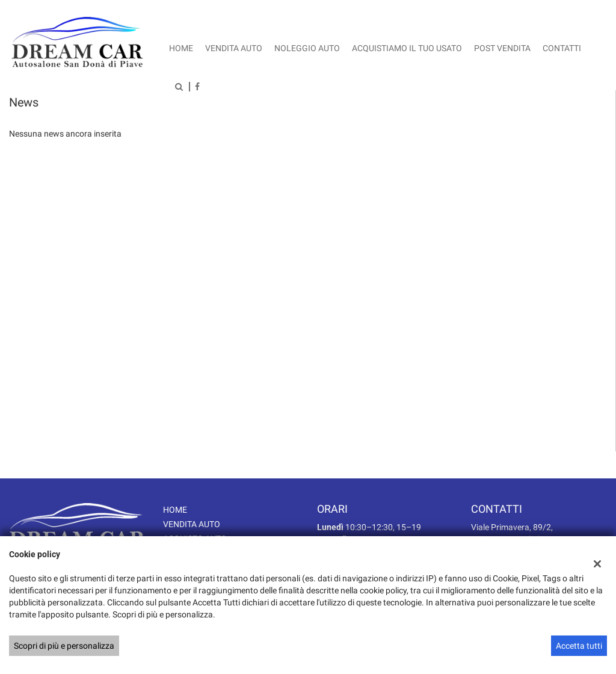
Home (181, 48)
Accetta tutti (579, 646)
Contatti (562, 48)
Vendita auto (234, 48)
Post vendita (502, 48)
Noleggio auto (307, 48)
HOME (175, 510)
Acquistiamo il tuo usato (407, 48)
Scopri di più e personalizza (64, 646)
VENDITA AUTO (192, 524)
